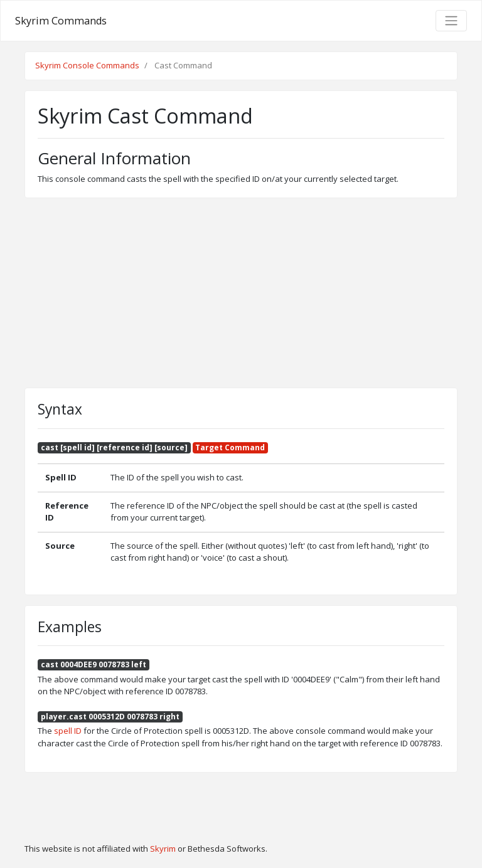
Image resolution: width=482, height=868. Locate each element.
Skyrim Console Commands (87, 65)
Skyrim (163, 849)
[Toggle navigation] (451, 21)
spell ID (68, 731)
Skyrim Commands (61, 21)
